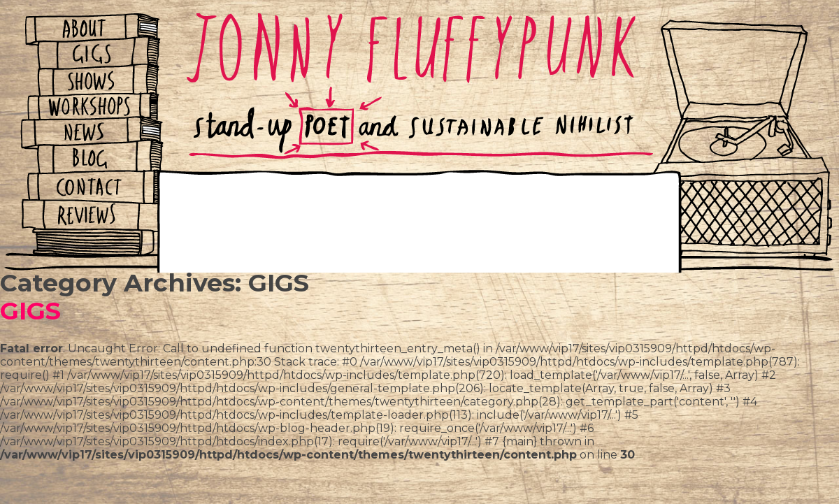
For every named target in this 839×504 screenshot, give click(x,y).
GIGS (30, 311)
